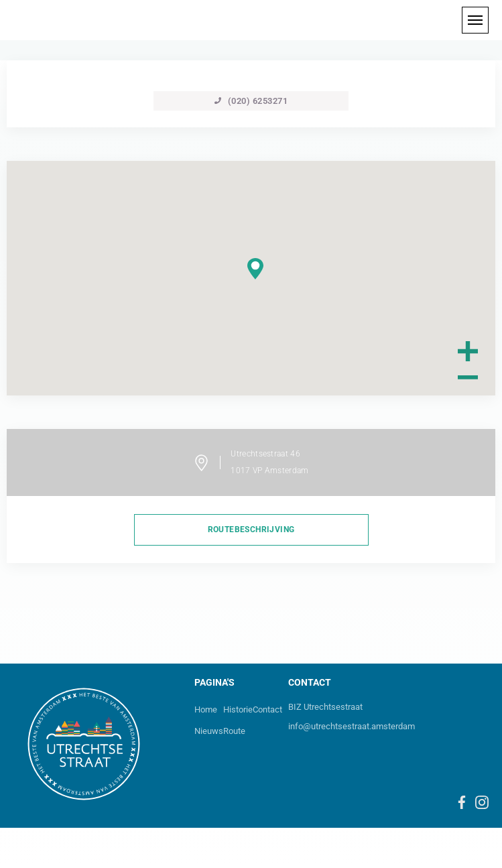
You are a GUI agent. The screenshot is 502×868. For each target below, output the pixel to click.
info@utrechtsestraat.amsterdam (352, 726)
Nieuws (209, 731)
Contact (267, 709)
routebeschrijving (251, 530)
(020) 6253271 (251, 101)
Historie (238, 709)
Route (234, 731)
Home (206, 709)
